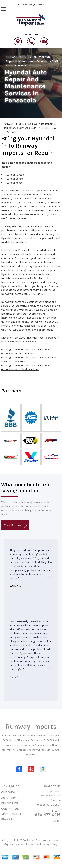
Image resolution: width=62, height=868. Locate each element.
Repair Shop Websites (41, 840)
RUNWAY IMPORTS (18, 57)
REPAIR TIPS (10, 803)
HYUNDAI (35, 65)
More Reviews (15, 525)
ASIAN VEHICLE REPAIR (45, 128)
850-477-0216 (34, 294)
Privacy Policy (49, 844)
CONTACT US (10, 809)
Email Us (54, 821)
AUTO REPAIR (10, 798)
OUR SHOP (9, 792)
